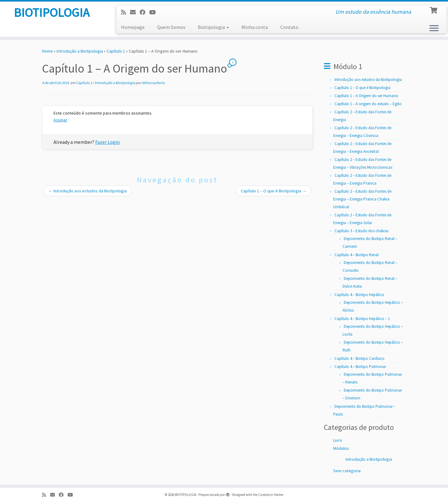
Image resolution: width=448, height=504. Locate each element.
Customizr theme (271, 495)
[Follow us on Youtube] (154, 12)
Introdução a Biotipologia (80, 51)
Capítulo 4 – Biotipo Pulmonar (360, 367)
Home (47, 51)
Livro (338, 440)
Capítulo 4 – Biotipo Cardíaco (359, 358)
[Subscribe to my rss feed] (126, 12)
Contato (289, 27)
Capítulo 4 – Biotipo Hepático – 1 (362, 319)
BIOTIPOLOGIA (52, 12)
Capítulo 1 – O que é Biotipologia (274, 191)
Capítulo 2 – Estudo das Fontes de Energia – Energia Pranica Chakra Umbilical (362, 199)
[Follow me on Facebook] (145, 12)
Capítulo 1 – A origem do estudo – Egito (368, 104)
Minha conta (255, 27)
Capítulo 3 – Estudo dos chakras (362, 231)
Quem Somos (171, 27)
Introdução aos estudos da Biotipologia (87, 191)
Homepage (133, 27)
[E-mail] (135, 12)
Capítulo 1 (116, 51)
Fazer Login (107, 142)
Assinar (60, 120)
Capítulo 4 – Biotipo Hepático (359, 295)
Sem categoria (347, 471)
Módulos (341, 448)
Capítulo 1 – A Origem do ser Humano (366, 96)
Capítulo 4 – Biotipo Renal (357, 255)
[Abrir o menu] (434, 29)
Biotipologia (213, 27)
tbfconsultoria (153, 83)
